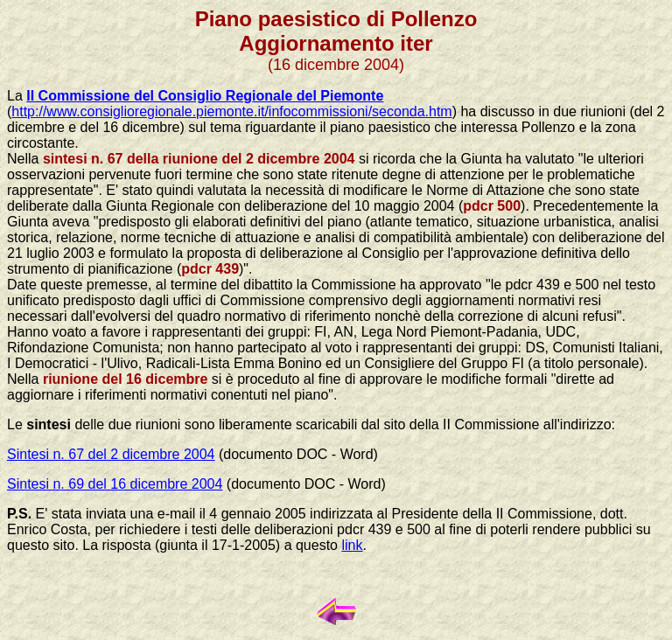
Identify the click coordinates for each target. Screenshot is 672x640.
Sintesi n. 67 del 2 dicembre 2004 (111, 454)
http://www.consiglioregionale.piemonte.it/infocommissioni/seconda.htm (231, 111)
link (352, 545)
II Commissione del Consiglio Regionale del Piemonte (205, 96)
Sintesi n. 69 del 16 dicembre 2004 (115, 484)
